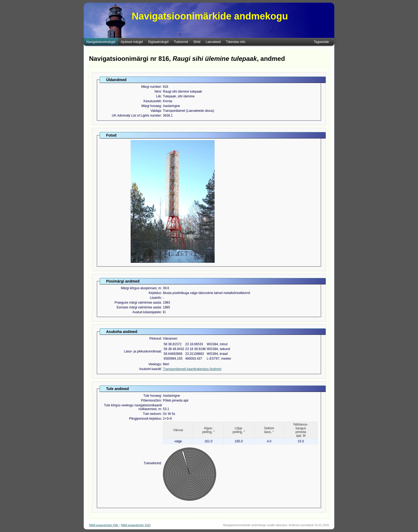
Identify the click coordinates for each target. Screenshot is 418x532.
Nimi (158, 92)
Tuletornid (181, 42)
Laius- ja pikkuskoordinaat (142, 351)
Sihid (197, 42)
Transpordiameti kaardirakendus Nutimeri (192, 369)
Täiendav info (236, 42)
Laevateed (213, 42)
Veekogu (155, 364)
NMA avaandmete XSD (136, 525)
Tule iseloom (152, 414)
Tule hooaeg (152, 396)
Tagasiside (321, 42)
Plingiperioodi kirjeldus (145, 419)
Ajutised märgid (132, 42)
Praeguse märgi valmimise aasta (138, 303)
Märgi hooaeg (151, 106)
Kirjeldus (155, 293)
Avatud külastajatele (146, 312)
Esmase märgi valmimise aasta (139, 307)
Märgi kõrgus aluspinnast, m (141, 288)
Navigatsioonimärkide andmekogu (210, 16)
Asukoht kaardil (150, 369)
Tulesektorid (152, 463)
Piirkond (155, 339)
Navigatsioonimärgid (101, 42)
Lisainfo (155, 298)
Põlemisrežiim (151, 400)
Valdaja (156, 111)
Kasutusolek (152, 101)
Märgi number (151, 87)
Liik (159, 96)
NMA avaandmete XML (104, 525)
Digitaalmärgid (158, 42)
